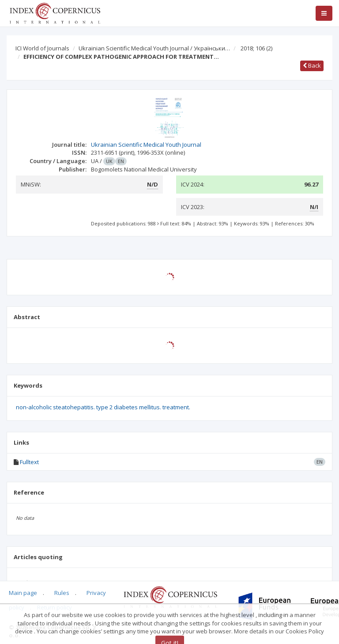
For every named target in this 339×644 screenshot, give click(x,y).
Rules (62, 593)
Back (312, 65)
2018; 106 (256, 48)
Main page (23, 593)
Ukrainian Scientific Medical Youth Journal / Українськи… (154, 48)
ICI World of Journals (42, 48)
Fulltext (29, 462)
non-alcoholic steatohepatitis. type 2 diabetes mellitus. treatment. (103, 407)
